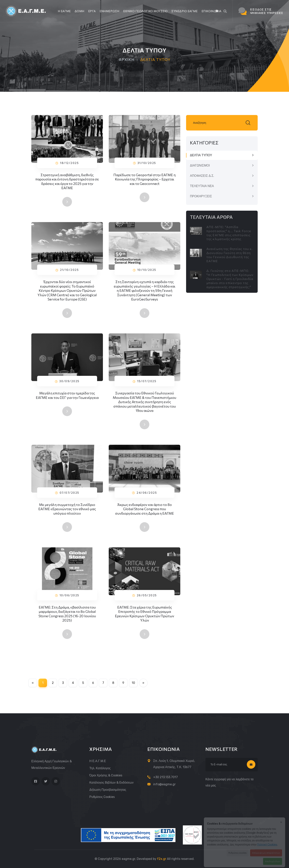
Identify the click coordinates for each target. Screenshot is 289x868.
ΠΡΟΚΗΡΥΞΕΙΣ (201, 196)
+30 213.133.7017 (165, 777)
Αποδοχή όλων (273, 858)
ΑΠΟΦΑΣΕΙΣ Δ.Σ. (202, 176)
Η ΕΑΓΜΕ (64, 11)
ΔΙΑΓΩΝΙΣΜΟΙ (200, 165)
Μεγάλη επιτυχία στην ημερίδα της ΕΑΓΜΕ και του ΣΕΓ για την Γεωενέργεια (67, 396)
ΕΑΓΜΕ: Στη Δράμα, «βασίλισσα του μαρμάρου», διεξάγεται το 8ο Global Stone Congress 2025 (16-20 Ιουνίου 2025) (67, 615)
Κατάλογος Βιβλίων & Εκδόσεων (112, 783)
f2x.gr (162, 859)
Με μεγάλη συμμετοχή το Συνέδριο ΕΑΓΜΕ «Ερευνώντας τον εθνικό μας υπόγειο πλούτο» (67, 510)
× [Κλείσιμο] (281, 819)
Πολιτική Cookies (267, 842)
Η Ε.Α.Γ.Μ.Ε (98, 761)
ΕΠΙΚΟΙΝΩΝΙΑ (212, 11)
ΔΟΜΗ (80, 11)
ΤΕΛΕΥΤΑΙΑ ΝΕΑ (202, 186)
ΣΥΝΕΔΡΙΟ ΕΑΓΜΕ (184, 11)
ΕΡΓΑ (92, 11)
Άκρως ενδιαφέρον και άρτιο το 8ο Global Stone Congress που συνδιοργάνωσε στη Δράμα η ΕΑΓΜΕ (144, 510)
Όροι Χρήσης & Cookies (106, 775)
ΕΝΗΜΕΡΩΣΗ (109, 11)
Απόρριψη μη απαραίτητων (266, 850)
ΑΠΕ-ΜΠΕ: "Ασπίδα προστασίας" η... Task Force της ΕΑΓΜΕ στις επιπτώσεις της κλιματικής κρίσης (229, 233)
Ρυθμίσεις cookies (102, 797)
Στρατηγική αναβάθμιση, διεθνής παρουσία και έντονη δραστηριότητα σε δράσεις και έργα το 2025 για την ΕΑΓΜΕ (67, 181)
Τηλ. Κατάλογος (100, 768)
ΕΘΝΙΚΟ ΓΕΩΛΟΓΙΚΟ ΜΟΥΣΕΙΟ (145, 11)
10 (133, 683)
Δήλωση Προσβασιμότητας (108, 790)
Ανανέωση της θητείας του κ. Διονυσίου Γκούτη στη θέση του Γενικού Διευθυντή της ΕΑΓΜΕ (230, 255)
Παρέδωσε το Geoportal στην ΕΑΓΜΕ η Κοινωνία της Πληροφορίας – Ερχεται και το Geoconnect (144, 179)
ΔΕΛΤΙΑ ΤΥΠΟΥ (201, 155)
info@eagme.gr (164, 784)
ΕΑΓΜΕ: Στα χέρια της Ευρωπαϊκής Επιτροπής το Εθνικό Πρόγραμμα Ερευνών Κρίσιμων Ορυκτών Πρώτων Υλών (144, 615)
